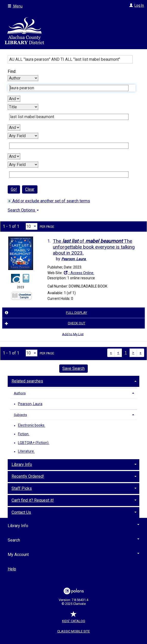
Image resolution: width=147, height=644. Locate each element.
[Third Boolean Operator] (14, 156)
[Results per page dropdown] (32, 226)
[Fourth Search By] (23, 165)
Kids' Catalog (74, 618)
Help (12, 569)
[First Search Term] (69, 88)
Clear (30, 189)
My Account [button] (73, 555)
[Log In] (130, 5)
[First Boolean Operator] (14, 99)
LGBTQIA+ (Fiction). (34, 443)
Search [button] (73, 540)
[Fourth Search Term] (69, 175)
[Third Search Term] (69, 146)
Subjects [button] (20, 415)
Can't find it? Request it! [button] (33, 500)
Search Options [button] (23, 210)
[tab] (73, 381)
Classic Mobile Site (73, 631)
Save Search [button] (73, 368)
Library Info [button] (22, 464)
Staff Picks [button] (22, 488)
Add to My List (73, 334)
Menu (15, 6)
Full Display (45, 313)
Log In (139, 5)
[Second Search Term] (69, 117)
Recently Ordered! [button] (28, 476)
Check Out (44, 323)
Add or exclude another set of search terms (49, 201)
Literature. (26, 451)
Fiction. (24, 434)
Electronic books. (32, 425)
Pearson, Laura (30, 404)
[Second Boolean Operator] (14, 128)
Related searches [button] (27, 381)
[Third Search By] (23, 136)
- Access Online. (79, 273)
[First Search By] (23, 78)
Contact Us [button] (21, 512)
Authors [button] (20, 393)
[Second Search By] (23, 107)
